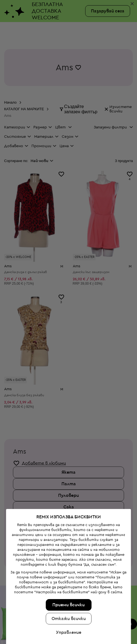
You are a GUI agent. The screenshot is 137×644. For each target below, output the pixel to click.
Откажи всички (68, 582)
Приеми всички (68, 568)
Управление (68, 596)
